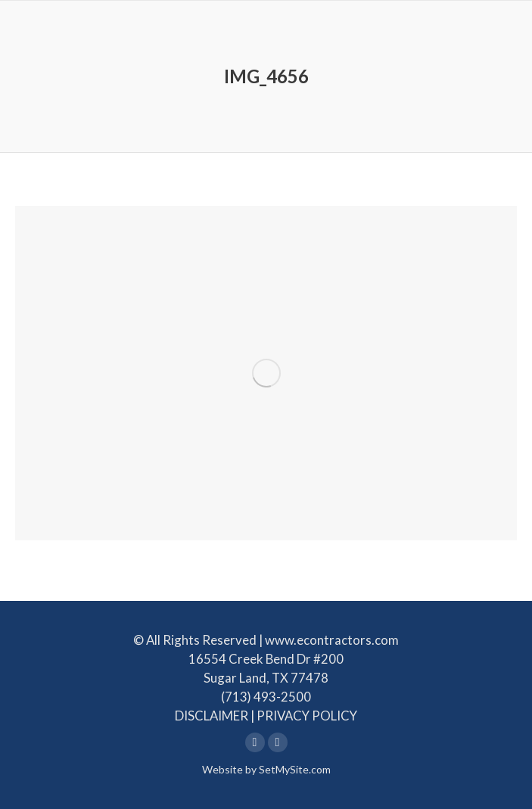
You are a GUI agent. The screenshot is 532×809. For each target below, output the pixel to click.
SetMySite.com (295, 769)
